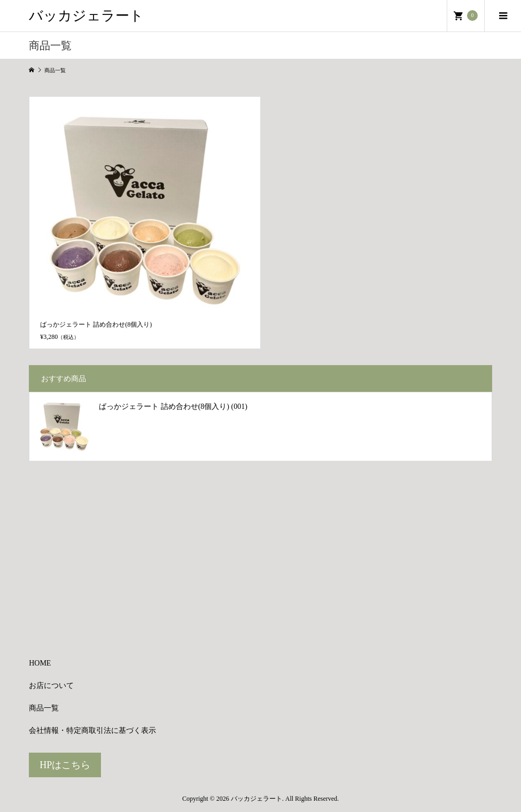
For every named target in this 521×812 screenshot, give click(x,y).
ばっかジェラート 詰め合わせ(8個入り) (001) (173, 407)
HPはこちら (65, 765)
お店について (51, 686)
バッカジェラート (86, 16)
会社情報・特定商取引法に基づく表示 (92, 730)
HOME (40, 663)
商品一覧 (44, 708)
